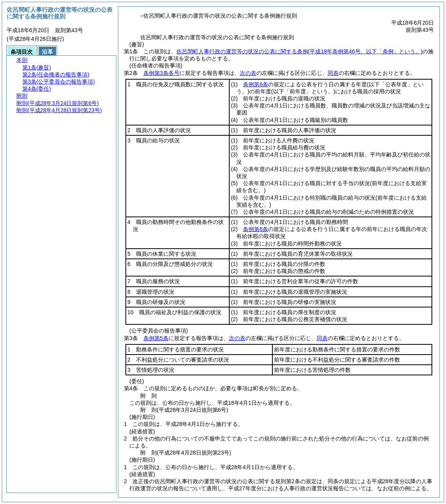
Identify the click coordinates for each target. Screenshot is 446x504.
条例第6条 (256, 84)
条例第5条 (156, 338)
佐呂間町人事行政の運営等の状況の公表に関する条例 (299, 51)
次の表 (248, 73)
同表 (333, 73)
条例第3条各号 (161, 73)
